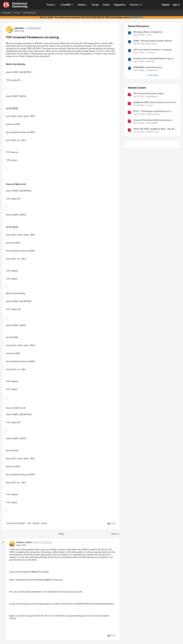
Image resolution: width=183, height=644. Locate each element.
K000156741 (137, 17)
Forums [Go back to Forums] (17, 13)
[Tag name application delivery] (16, 523)
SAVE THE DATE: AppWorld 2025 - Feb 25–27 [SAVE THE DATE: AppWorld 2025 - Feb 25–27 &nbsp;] (154, 129)
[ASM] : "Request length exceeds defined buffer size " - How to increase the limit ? (153, 41)
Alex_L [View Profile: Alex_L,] (150, 35)
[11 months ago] (139, 105)
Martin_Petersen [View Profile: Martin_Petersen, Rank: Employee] (154, 114)
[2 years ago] (138, 132)
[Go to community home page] (15, 5)
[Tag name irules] (44, 523)
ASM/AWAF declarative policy (148, 67)
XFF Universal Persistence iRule (148, 93)
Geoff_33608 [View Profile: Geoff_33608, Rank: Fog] (152, 123)
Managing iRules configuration (148, 32)
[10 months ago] (139, 114)
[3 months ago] (139, 35)
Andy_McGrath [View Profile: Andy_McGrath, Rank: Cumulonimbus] (152, 96)
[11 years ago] (139, 123)
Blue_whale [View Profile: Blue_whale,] (152, 44)
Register (166, 5)
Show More (152, 75)
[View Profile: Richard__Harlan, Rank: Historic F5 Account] (12, 544)
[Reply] (112, 524)
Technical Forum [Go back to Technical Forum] (29, 13)
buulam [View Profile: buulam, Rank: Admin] (150, 105)
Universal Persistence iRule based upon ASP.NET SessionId (152, 120)
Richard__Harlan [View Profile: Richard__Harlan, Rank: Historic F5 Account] (24, 542)
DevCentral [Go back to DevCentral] (7, 13)
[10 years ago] (138, 97)
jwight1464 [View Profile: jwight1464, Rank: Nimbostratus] (19, 28)
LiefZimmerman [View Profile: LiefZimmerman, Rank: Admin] (152, 132)
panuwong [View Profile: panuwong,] (151, 53)
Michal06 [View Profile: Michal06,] (150, 61)
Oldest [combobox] (116, 534)
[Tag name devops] (36, 523)
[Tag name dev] (29, 523)
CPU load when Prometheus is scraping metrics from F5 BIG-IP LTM (152, 50)
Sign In (176, 5)
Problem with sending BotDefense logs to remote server (153, 58)
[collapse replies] (3, 542)
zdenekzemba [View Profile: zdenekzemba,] (152, 70)
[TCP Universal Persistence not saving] (21, 545)
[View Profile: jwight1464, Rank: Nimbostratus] (9, 30)
